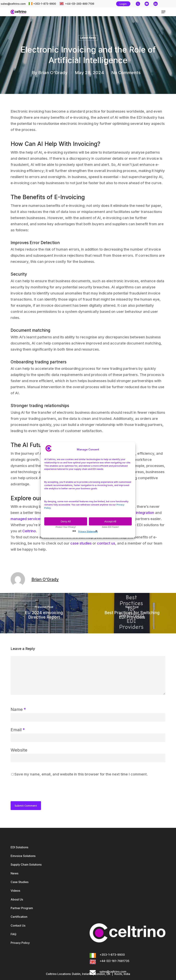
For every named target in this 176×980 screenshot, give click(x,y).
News (14, 873)
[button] (163, 12)
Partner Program (22, 908)
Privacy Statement (88, 531)
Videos (15, 891)
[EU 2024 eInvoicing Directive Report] (44, 613)
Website (19, 750)
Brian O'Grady (53, 73)
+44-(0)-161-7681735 (114, 961)
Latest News (88, 38)
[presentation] (35, 789)
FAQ (13, 934)
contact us (106, 543)
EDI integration (142, 513)
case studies (81, 543)
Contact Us (18, 925)
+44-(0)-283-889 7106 (79, 4)
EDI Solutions (19, 847)
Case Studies (20, 882)
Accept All (110, 521)
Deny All (66, 521)
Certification (19, 917)
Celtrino (29, 531)
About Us (17, 899)
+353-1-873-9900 (45, 4)
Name (18, 709)
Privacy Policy (20, 943)
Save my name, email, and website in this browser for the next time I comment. (81, 774)
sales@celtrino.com (13, 4)
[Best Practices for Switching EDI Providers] (132, 613)
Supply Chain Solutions (26, 865)
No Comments (126, 73)
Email (18, 730)
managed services (26, 519)
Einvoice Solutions (23, 856)
